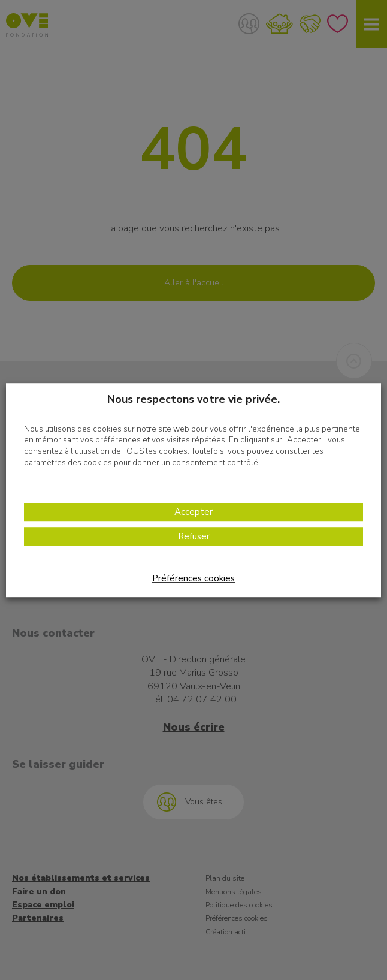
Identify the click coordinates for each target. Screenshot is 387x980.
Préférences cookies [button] (193, 578)
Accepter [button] (193, 512)
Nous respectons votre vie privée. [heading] (193, 399)
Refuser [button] (194, 536)
